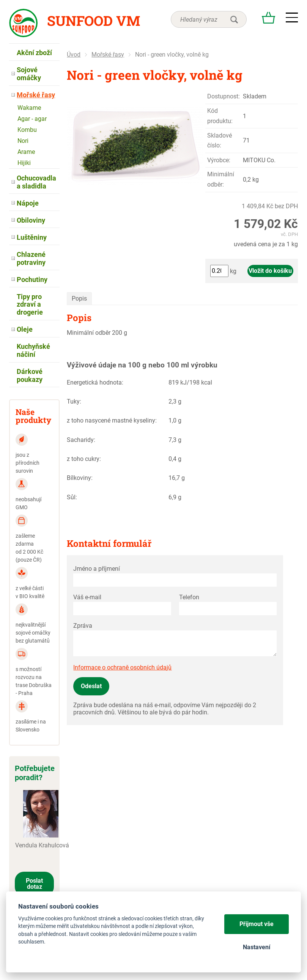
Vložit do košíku (270, 271)
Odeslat (91, 686)
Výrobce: (219, 160)
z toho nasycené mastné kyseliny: (112, 420)
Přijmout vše (257, 924)
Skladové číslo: (220, 140)
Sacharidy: (81, 440)
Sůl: (72, 497)
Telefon (189, 597)
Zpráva (83, 626)
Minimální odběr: (221, 179)
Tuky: (74, 401)
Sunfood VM (94, 21)
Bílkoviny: (80, 478)
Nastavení (257, 947)
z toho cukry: (84, 459)
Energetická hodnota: (95, 382)
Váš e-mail (87, 597)
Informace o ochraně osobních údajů (122, 667)
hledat (234, 19)
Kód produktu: (220, 116)
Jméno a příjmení (97, 569)
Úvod (74, 55)
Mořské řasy (108, 55)
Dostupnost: (224, 96)
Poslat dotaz (34, 884)
